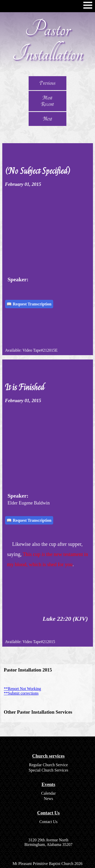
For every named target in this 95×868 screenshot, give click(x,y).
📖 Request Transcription (29, 304)
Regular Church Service (48, 765)
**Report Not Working (22, 689)
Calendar (48, 793)
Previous (48, 83)
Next (48, 119)
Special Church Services (48, 770)
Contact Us (48, 822)
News (48, 799)
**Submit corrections (21, 693)
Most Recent (48, 101)
